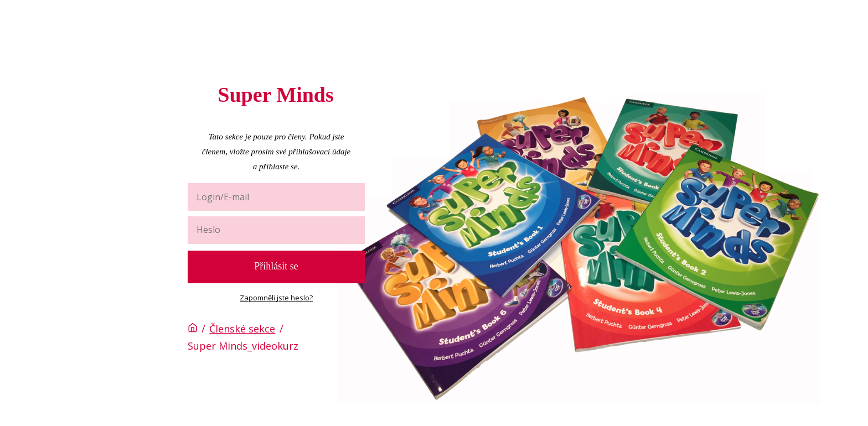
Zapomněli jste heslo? (276, 298)
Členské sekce (242, 329)
